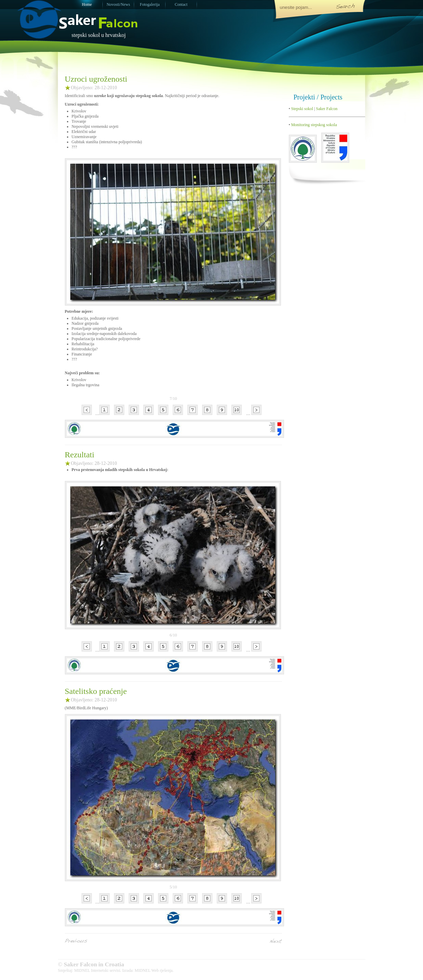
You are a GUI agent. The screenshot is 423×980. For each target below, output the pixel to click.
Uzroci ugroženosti (96, 79)
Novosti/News (118, 4)
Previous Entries (76, 941)
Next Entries (276, 941)
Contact (181, 4)
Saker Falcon (327, 109)
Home (87, 4)
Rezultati (80, 455)
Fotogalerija (150, 4)
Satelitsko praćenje (96, 691)
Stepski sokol (302, 109)
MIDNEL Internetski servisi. (98, 970)
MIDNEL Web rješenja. (154, 970)
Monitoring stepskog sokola (314, 125)
